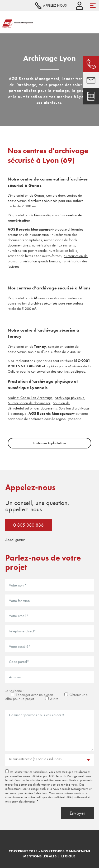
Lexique (69, 856)
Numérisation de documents (29, 403)
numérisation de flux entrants (53, 245)
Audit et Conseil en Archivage (30, 398)
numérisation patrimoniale (27, 250)
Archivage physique (70, 398)
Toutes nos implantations (50, 443)
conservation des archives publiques (58, 371)
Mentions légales (40, 856)
